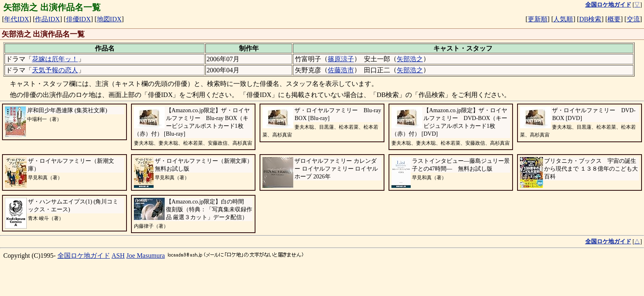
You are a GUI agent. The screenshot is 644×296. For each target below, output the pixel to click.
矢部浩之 (410, 59)
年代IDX (16, 19)
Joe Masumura (146, 256)
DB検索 (590, 19)
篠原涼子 (341, 59)
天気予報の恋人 (55, 70)
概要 (614, 19)
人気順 (563, 19)
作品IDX (47, 19)
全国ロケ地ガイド (84, 256)
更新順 (538, 19)
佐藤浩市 (341, 70)
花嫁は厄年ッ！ (55, 59)
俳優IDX (78, 19)
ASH (118, 256)
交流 (633, 19)
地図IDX (109, 19)
